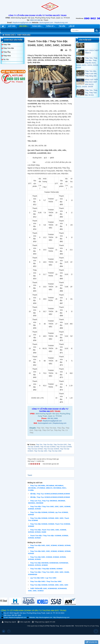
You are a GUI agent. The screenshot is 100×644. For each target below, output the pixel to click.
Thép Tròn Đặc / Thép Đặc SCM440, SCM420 (46, 569)
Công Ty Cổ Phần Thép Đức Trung (49, 626)
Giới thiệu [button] (12, 26)
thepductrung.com (61, 23)
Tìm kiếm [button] (62, 26)
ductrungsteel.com (46, 23)
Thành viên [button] (37, 27)
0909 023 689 (35, 20)
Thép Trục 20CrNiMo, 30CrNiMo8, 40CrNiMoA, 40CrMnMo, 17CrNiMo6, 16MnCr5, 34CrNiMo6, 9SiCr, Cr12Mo (47, 488)
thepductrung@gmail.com (22, 23)
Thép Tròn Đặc (9, 48)
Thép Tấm (7, 45)
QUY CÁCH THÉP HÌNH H (92, 54)
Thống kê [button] (51, 27)
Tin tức (6, 59)
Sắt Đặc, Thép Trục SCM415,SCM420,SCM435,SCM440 (50, 494)
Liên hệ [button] (72, 26)
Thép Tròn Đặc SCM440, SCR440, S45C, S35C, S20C (49, 585)
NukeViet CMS (70, 626)
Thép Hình (7, 56)
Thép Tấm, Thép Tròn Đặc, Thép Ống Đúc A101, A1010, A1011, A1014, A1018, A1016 (87, 65)
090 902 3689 (53, 418)
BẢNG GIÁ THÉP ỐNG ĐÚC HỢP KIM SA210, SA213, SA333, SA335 (87, 85)
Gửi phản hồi (91, 642)
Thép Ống (7, 52)
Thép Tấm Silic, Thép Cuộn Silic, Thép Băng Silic (91, 76)
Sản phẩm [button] (24, 27)
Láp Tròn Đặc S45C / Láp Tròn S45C (43, 578)
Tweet (30, 475)
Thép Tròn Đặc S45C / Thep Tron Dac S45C (46, 581)
